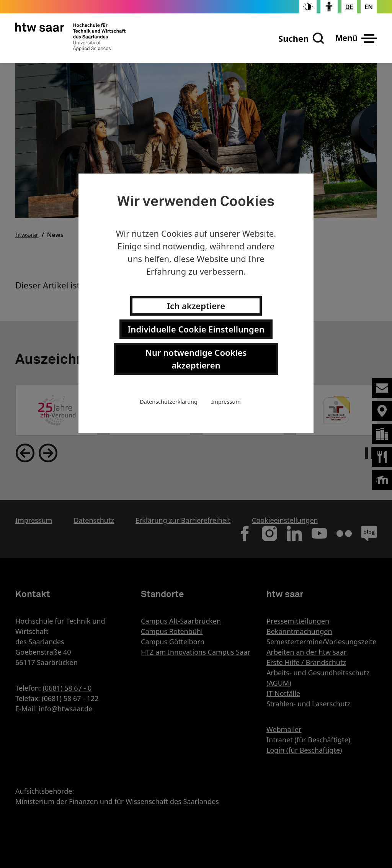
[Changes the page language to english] (369, 7)
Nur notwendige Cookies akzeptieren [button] (196, 359)
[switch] (308, 7)
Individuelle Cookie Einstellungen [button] (196, 329)
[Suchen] (301, 38)
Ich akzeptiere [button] (196, 306)
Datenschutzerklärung (168, 402)
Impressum (226, 402)
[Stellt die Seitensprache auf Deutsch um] (349, 7)
